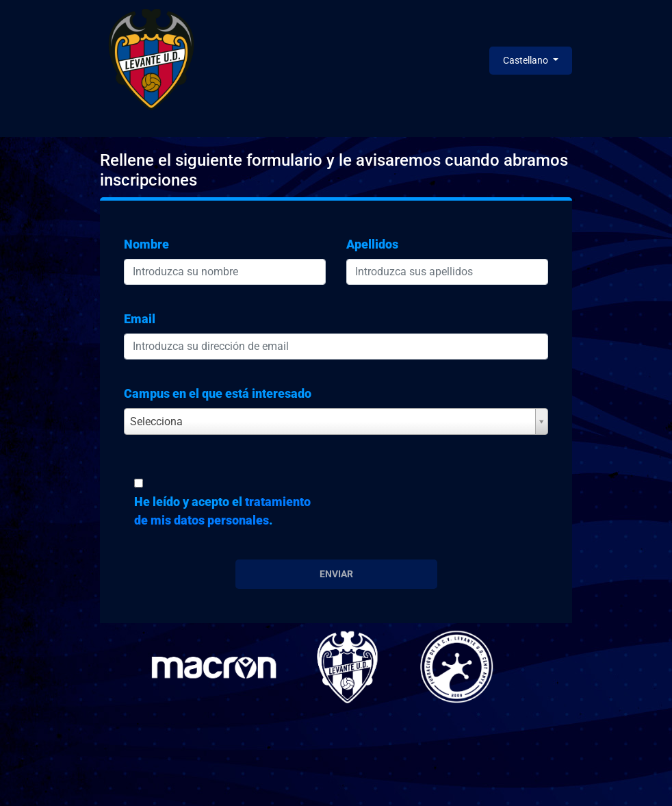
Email (140, 319)
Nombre (146, 244)
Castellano (527, 60)
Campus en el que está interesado (218, 393)
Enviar (336, 574)
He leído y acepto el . (222, 511)
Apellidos (372, 244)
